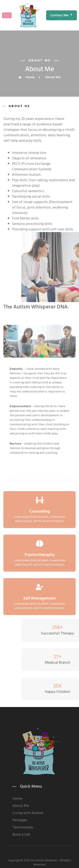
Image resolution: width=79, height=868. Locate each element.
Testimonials (44, 827)
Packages (41, 820)
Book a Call (43, 835)
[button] (62, 15)
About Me (42, 806)
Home (39, 799)
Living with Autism (49, 813)
